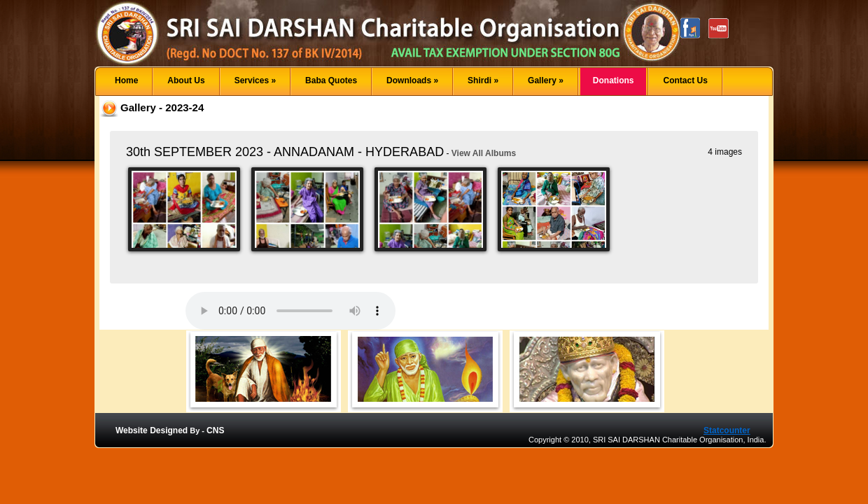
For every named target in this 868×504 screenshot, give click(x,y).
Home (126, 80)
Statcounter (727, 430)
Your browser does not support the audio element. (290, 311)
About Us (186, 80)
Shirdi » (483, 80)
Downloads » (412, 80)
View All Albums (484, 153)
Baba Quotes (331, 80)
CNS (215, 430)
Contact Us (685, 80)
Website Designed (152, 430)
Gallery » (546, 80)
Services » (255, 80)
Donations (614, 80)
